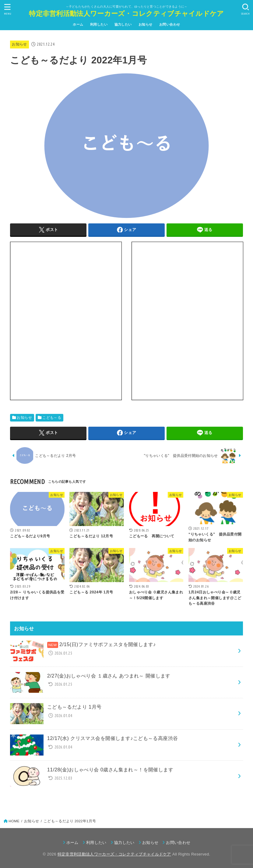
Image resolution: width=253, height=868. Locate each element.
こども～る (52, 418)
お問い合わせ (170, 24)
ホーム (78, 24)
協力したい (123, 24)
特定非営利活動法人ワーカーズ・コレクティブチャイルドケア (126, 13)
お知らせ (146, 24)
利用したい (99, 24)
